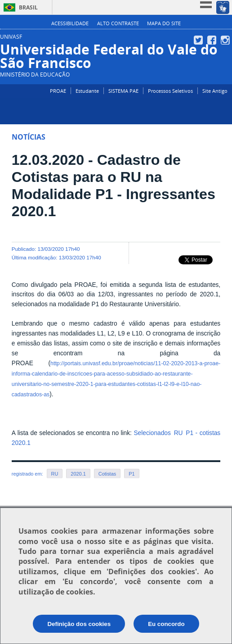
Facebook (213, 40)
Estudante (87, 91)
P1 (132, 474)
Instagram (226, 40)
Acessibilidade (70, 23)
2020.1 (78, 474)
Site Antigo (215, 91)
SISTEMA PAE (123, 91)
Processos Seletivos (170, 91)
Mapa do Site (164, 23)
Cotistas (107, 474)
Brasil (28, 7)
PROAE (58, 91)
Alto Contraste (118, 23)
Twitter (199, 40)
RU (55, 474)
